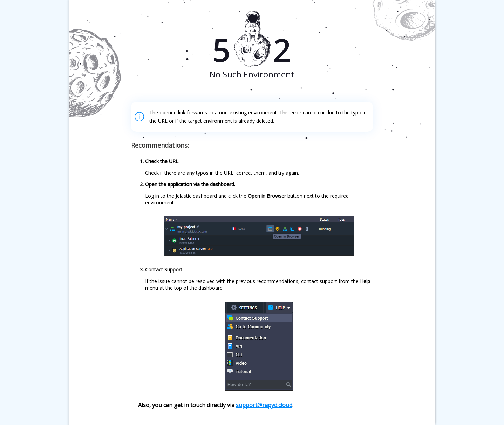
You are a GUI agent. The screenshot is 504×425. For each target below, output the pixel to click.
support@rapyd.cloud (264, 405)
